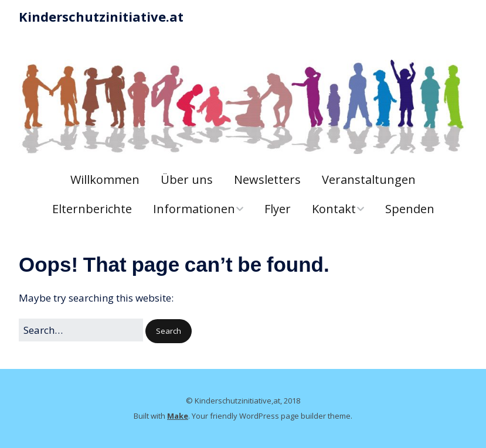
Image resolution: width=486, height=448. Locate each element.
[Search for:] (81, 330)
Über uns (187, 179)
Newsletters (267, 179)
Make (178, 416)
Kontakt (334, 209)
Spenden (410, 209)
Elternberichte (92, 209)
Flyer (278, 209)
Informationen (194, 209)
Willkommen (105, 179)
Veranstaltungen (369, 179)
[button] (169, 331)
